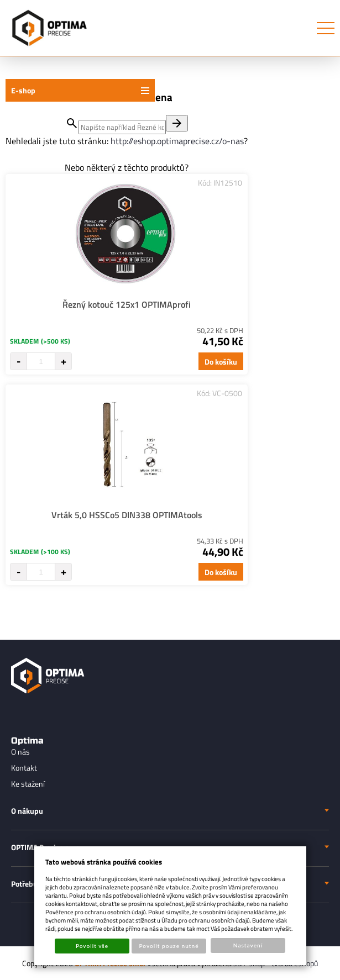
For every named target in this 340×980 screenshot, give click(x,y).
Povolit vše (92, 946)
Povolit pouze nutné (169, 946)
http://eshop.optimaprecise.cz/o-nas (177, 141)
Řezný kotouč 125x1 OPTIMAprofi (127, 304)
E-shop (23, 90)
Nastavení (248, 945)
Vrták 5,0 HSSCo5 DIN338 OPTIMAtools (127, 515)
